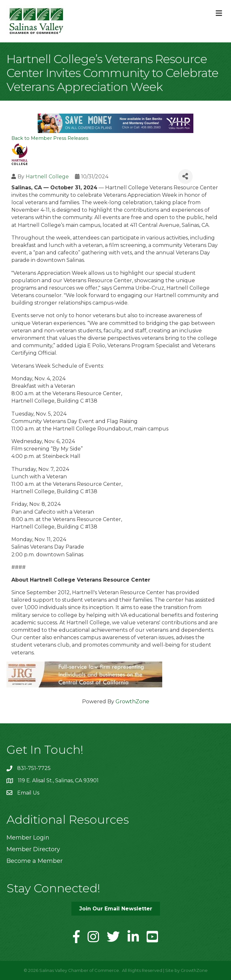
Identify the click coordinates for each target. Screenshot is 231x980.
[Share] (185, 177)
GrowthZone (132, 702)
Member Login (28, 838)
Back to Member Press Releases (50, 138)
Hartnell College (47, 177)
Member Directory (33, 849)
